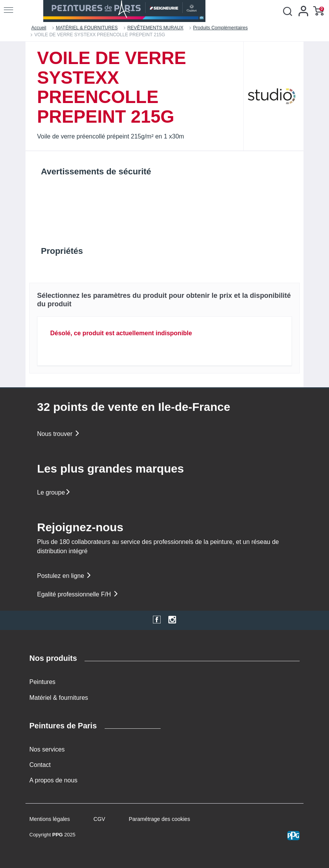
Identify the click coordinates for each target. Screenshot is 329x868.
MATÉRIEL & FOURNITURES (87, 28)
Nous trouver (59, 434)
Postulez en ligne (64, 576)
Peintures (42, 682)
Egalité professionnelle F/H (78, 594)
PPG (57, 835)
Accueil (39, 28)
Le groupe (54, 492)
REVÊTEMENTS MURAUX (155, 28)
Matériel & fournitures (59, 698)
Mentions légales (50, 819)
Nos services (47, 749)
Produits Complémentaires (220, 28)
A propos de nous (53, 780)
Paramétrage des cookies (159, 819)
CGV (99, 819)
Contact (40, 765)
